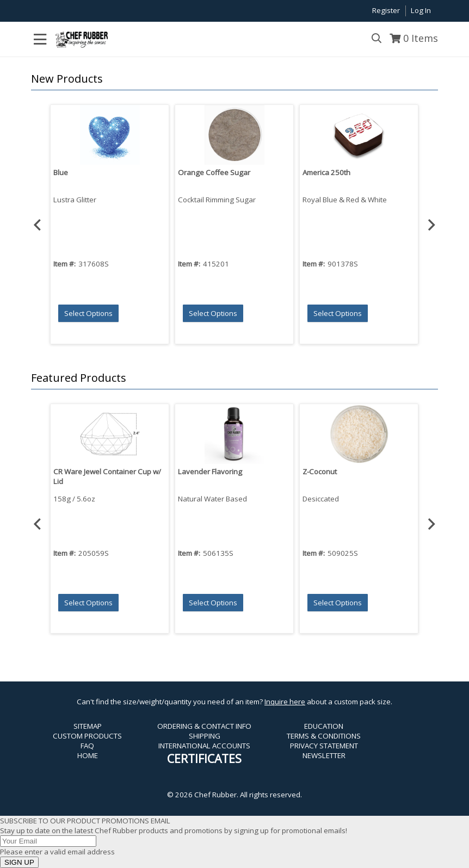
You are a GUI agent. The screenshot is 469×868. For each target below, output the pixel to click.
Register (386, 10)
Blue (61, 172)
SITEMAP (88, 726)
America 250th (326, 172)
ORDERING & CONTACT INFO (204, 726)
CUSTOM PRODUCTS (87, 736)
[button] (232, 79)
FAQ (87, 746)
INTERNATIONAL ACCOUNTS (204, 746)
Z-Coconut (320, 472)
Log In (421, 10)
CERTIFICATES (204, 758)
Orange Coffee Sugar (214, 172)
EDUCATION (324, 726)
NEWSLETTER (324, 755)
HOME (88, 755)
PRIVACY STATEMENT (324, 746)
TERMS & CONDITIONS (324, 736)
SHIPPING (205, 736)
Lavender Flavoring (210, 472)
